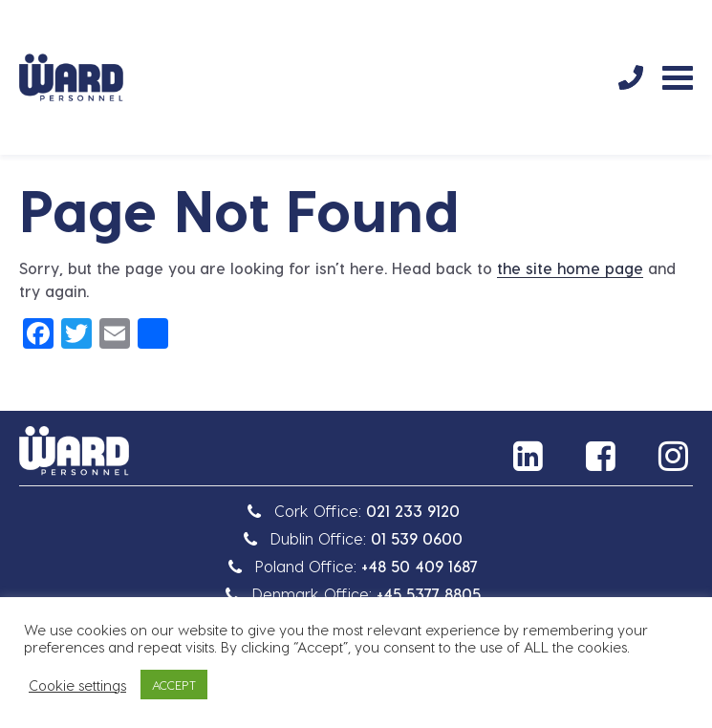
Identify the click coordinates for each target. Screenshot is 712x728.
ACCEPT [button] (174, 685)
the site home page (570, 268)
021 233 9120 (413, 511)
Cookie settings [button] (77, 685)
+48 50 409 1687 (420, 566)
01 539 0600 (417, 538)
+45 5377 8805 (429, 594)
